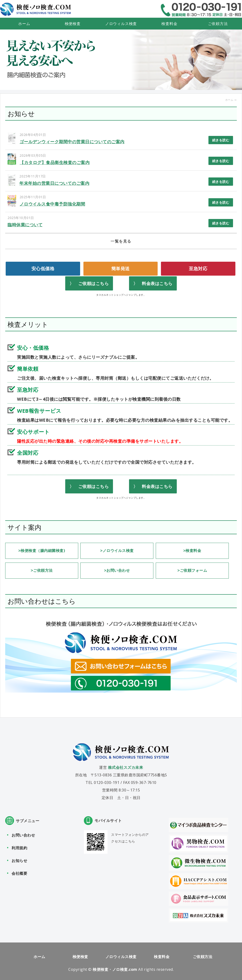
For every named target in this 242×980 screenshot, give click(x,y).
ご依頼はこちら (94, 283)
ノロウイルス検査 (118, 551)
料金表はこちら (157, 283)
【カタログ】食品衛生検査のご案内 (55, 162)
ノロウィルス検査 (121, 24)
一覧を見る (121, 241)
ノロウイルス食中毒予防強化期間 (52, 204)
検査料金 (169, 24)
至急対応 (198, 268)
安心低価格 (43, 268)
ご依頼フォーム (194, 570)
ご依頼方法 (218, 24)
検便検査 (73, 24)
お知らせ (19, 860)
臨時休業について (25, 225)
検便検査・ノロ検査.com (115, 968)
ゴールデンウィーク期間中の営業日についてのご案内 (72, 142)
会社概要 (19, 872)
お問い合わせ (118, 570)
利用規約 (19, 847)
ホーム (24, 24)
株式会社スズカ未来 (126, 766)
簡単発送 (121, 268)
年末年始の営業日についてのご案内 (54, 183)
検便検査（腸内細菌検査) (43, 551)
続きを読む (221, 140)
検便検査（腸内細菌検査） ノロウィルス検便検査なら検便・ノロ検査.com (36, 9)
